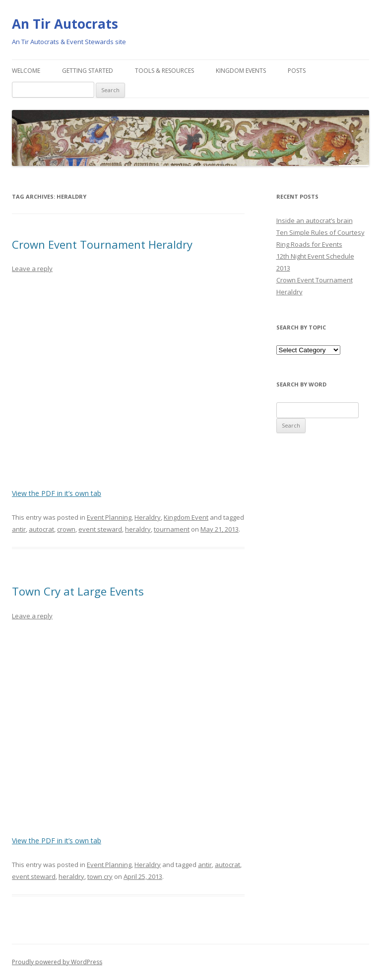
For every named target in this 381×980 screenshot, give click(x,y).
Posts (297, 71)
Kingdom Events (241, 71)
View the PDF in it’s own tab (57, 493)
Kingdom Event (186, 517)
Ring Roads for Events (309, 244)
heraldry (138, 529)
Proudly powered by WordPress (57, 962)
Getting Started (88, 71)
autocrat (41, 529)
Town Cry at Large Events (78, 591)
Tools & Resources (164, 71)
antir (19, 529)
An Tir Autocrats (65, 24)
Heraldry (148, 517)
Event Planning (109, 517)
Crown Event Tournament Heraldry (102, 244)
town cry (100, 876)
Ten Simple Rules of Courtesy (320, 232)
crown (66, 529)
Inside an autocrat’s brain (315, 220)
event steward (100, 529)
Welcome (26, 71)
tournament (172, 529)
